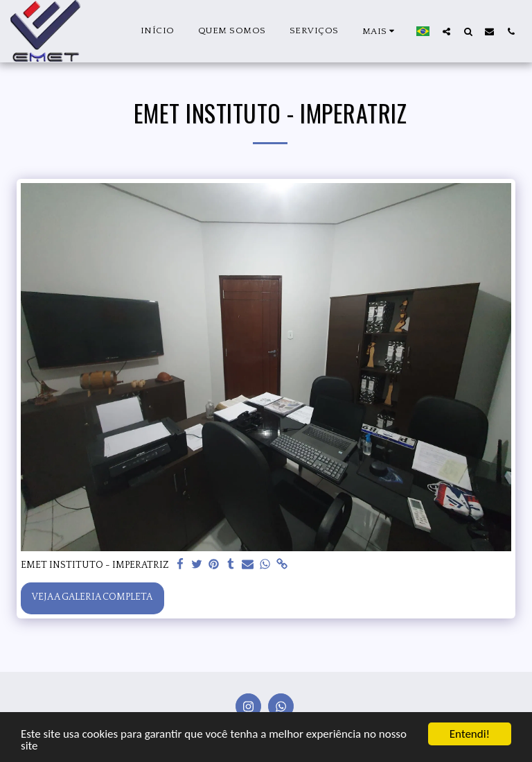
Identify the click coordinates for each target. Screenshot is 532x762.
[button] (446, 31)
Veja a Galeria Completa (92, 597)
